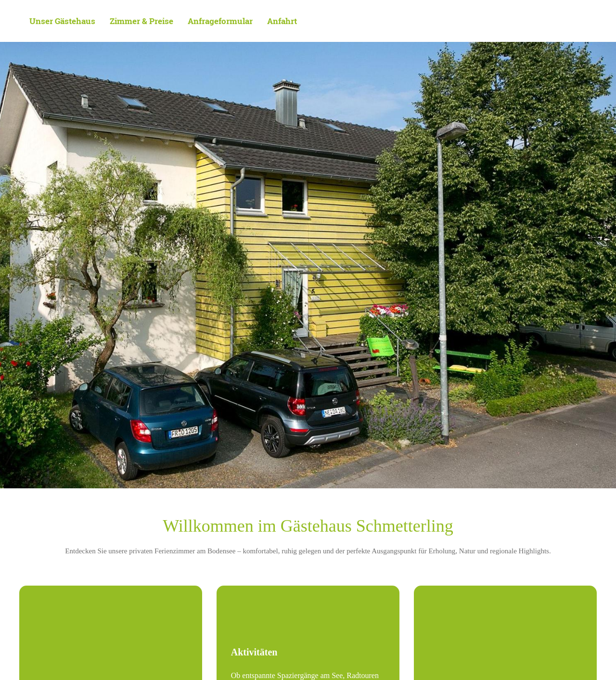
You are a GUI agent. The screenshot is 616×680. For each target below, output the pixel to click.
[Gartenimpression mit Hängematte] (505, 631)
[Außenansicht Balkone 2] (111, 631)
